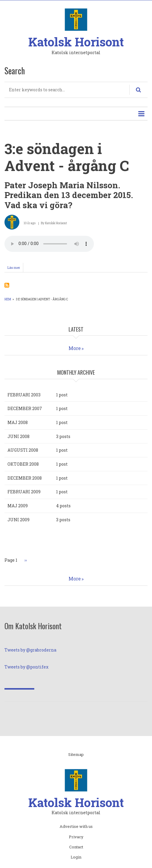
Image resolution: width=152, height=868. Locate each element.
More (75, 348)
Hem (8, 299)
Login (76, 857)
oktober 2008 (23, 464)
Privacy (76, 837)
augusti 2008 (23, 450)
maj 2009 (18, 506)
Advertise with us (76, 827)
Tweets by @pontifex (27, 667)
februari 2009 (24, 492)
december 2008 (25, 478)
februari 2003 (24, 395)
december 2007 (25, 408)
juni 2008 (18, 436)
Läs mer (15, 269)
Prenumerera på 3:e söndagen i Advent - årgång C (7, 285)
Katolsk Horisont (76, 42)
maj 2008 (18, 422)
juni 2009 (18, 520)
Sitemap (76, 755)
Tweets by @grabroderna (30, 650)
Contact (76, 847)
